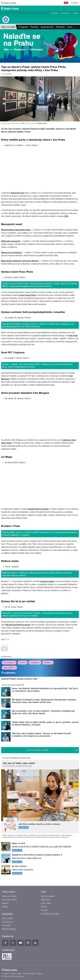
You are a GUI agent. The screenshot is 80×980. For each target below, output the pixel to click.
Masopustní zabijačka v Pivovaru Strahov (20, 261)
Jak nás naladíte (48, 896)
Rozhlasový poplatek (50, 914)
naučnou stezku (47, 581)
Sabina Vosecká (31, 123)
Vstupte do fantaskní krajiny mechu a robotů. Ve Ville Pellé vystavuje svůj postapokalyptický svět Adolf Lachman (38, 325)
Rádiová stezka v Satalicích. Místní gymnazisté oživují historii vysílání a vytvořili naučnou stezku (37, 574)
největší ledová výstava (38, 509)
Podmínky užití (29, 974)
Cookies (5, 974)
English (40, 974)
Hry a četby (9, 663)
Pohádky (35, 663)
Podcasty (6, 925)
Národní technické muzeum (18, 625)
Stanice (5, 903)
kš (8, 639)
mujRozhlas (6, 657)
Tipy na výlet (8, 27)
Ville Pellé (73, 336)
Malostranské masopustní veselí (16, 230)
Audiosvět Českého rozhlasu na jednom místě (19, 679)
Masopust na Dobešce (11, 253)
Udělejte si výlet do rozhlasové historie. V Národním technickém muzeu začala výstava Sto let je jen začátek (37, 614)
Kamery (76, 13)
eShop (5, 907)
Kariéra (44, 907)
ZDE (66, 216)
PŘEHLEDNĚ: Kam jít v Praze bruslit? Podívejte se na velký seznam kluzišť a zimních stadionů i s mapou (40, 534)
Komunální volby (9, 900)
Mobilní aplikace (9, 929)
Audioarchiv (65, 13)
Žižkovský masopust (11, 241)
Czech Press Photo (28, 295)
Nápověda (45, 900)
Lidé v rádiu (46, 903)
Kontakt (44, 910)
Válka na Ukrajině (9, 896)
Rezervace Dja (17, 193)
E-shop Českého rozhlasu (16, 758)
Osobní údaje (16, 974)
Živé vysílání (9, 668)
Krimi (23, 663)
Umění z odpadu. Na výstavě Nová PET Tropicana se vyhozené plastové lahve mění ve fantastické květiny (37, 366)
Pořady (34, 27)
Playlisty (60, 27)
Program (54, 13)
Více (71, 27)
